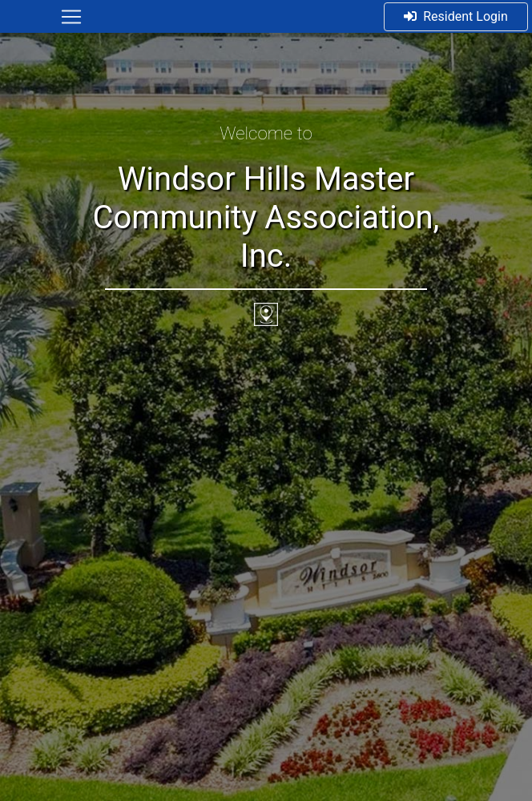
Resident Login (456, 16)
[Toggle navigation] (71, 17)
